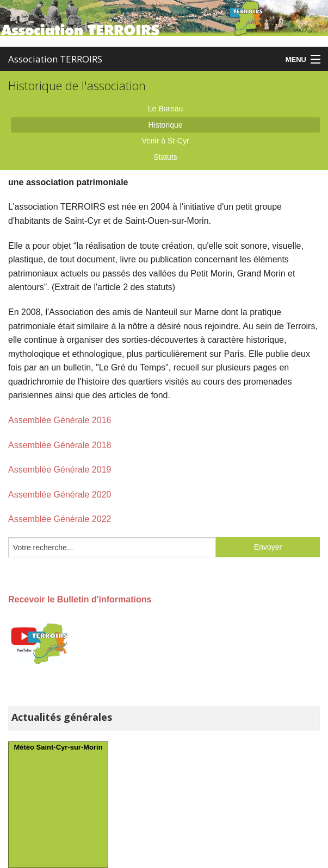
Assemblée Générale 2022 (60, 519)
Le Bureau (166, 109)
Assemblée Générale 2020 (60, 495)
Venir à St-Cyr (165, 141)
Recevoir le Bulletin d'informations (80, 599)
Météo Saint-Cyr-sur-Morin (58, 747)
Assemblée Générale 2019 (60, 470)
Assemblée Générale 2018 (60, 445)
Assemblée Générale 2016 (60, 420)
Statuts (165, 157)
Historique (165, 125)
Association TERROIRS (55, 59)
